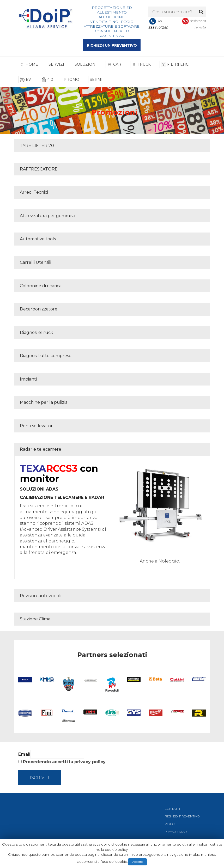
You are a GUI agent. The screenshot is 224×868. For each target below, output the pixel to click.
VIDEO (170, 824)
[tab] (112, 146)
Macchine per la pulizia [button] (44, 402)
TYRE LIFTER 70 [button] (37, 146)
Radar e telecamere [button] (41, 449)
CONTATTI (172, 809)
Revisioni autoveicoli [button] (41, 596)
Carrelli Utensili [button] (35, 262)
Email (24, 754)
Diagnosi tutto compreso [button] (46, 356)
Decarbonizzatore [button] (39, 309)
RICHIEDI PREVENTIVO (182, 816)
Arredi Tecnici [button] (34, 192)
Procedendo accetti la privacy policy (64, 762)
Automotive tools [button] (38, 239)
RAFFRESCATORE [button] (39, 169)
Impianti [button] (28, 379)
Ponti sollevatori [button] (37, 426)
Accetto (137, 862)
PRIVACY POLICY (176, 832)
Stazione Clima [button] (35, 619)
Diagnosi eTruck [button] (37, 332)
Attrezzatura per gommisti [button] (47, 216)
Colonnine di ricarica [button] (41, 286)
